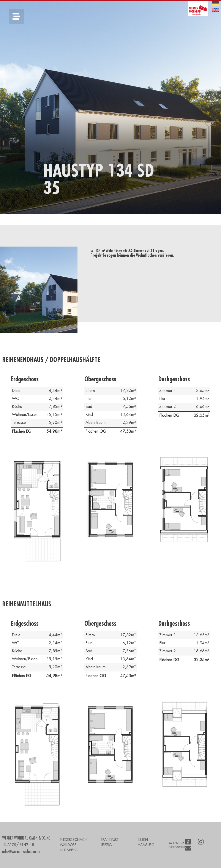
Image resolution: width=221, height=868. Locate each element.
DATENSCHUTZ (178, 847)
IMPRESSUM (176, 843)
